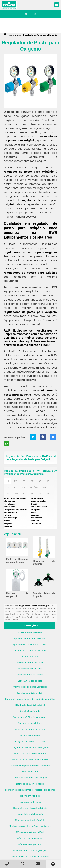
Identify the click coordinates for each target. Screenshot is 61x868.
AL (48, 494)
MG (16, 481)
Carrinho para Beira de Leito (30, 693)
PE (8, 487)
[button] (57, 5)
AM (16, 494)
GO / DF (34, 487)
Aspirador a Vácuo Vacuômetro (30, 651)
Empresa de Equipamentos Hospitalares (30, 760)
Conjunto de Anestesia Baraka (30, 741)
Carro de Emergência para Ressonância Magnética (30, 699)
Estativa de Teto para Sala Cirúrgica (30, 778)
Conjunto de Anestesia (30, 735)
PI (24, 494)
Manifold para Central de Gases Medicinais (30, 826)
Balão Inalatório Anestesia (30, 663)
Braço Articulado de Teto (30, 681)
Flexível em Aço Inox (30, 796)
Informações (29, 625)
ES (24, 481)
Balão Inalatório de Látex (30, 669)
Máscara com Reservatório (30, 838)
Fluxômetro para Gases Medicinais (30, 808)
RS (48, 481)
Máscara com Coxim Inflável (30, 832)
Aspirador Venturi (30, 657)
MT (8, 494)
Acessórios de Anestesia (30, 632)
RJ (8, 481)
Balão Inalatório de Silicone (30, 675)
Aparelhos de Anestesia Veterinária (30, 644)
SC (40, 481)
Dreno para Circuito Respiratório (30, 753)
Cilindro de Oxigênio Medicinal (30, 705)
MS (44, 487)
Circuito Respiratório (30, 711)
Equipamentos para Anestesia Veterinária (30, 766)
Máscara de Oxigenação (30, 844)
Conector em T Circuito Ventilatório (30, 717)
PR (32, 481)
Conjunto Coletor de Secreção (30, 729)
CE (24, 487)
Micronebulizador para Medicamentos (30, 856)
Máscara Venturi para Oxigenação (30, 850)
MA (40, 494)
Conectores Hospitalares (30, 723)
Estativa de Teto (30, 772)
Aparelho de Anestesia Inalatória (30, 638)
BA (15, 487)
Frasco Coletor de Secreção (30, 814)
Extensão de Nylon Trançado (30, 784)
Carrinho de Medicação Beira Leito (30, 687)
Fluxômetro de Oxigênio (30, 802)
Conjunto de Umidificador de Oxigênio (30, 747)
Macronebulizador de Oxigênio (30, 820)
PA (32, 494)
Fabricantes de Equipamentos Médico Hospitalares (30, 790)
